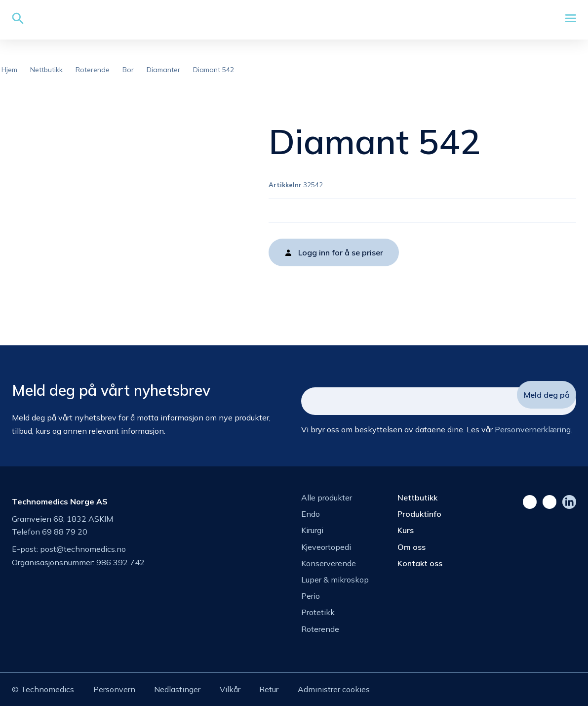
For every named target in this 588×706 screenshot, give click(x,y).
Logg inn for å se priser (341, 252)
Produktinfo (419, 514)
